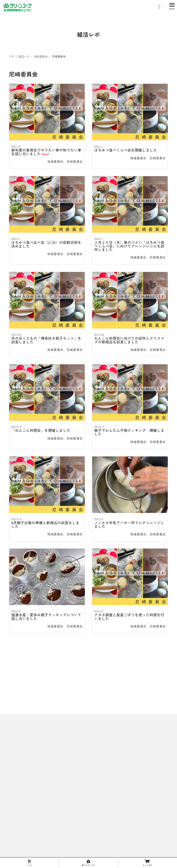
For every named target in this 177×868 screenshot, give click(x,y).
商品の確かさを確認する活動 (115, 802)
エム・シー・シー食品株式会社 (120, 818)
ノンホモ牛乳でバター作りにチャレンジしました (129, 525)
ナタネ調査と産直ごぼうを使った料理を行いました (129, 617)
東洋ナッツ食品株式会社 (115, 826)
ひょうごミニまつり (113, 762)
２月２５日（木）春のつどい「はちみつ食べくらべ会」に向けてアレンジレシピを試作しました (129, 246)
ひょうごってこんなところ (111, 706)
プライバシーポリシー (23, 747)
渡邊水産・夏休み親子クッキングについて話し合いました (46, 617)
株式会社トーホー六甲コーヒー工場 (122, 810)
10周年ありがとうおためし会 (118, 730)
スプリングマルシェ (113, 754)
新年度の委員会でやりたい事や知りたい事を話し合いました (46, 152)
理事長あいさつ (107, 714)
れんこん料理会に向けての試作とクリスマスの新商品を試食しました (129, 340)
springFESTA (108, 738)
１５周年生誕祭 (110, 770)
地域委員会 (55, 161)
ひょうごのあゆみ (109, 722)
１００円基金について (109, 850)
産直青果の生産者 (111, 794)
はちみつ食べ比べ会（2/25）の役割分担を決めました (46, 244)
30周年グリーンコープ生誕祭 (118, 746)
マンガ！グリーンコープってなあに (117, 842)
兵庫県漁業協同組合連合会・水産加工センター (129, 834)
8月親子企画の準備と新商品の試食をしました (45, 525)
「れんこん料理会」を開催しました (41, 430)
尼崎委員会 (75, 161)
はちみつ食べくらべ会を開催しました (126, 150)
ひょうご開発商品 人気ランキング (119, 778)
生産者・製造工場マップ (113, 786)
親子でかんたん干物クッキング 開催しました (129, 432)
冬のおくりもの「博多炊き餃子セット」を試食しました (46, 340)
